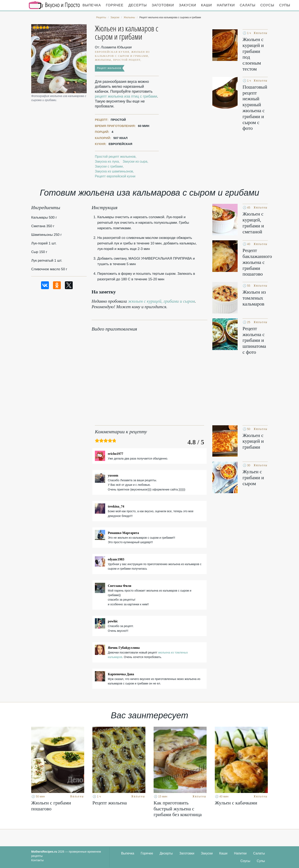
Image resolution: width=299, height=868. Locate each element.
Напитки (226, 5)
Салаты (247, 5)
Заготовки (163, 5)
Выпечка (92, 5)
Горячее (115, 5)
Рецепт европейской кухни (115, 176)
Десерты (137, 5)
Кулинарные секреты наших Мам (54, 5)
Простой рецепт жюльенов (115, 157)
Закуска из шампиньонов (114, 171)
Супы (285, 5)
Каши (206, 5)
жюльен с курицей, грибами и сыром (161, 301)
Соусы (267, 5)
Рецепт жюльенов (109, 68)
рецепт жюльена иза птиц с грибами (126, 96)
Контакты (37, 860)
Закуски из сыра (135, 161)
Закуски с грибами (109, 166)
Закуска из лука (107, 161)
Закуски (187, 5)
